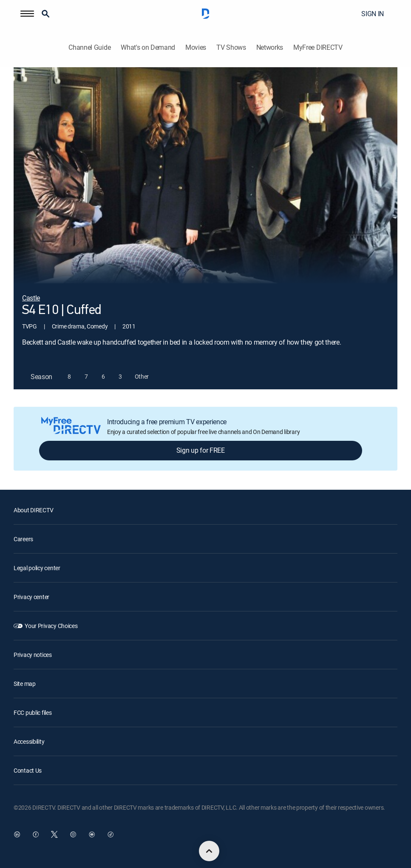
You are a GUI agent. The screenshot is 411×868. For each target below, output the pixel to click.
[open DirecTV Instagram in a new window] (73, 834)
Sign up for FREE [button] (201, 450)
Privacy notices (33, 655)
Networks (270, 47)
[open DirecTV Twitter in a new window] (54, 834)
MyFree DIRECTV (318, 47)
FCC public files (33, 712)
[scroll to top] (209, 851)
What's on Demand (148, 47)
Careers (23, 539)
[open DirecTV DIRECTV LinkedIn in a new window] (17, 834)
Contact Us (28, 770)
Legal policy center (37, 568)
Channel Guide (89, 47)
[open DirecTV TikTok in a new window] (111, 834)
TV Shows (231, 47)
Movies (196, 47)
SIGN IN (373, 14)
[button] (27, 14)
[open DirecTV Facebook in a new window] (36, 834)
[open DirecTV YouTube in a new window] (92, 834)
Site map (25, 684)
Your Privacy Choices (51, 626)
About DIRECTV (33, 510)
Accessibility (29, 741)
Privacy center (31, 597)
